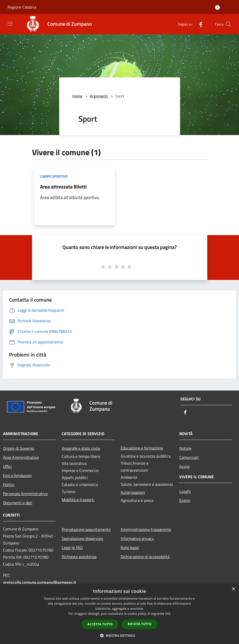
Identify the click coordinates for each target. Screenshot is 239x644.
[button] (120, 635)
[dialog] (119, 614)
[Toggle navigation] (10, 24)
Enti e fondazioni (17, 475)
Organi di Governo (19, 448)
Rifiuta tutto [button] (140, 624)
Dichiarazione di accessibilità (145, 557)
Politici (9, 485)
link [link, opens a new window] (168, 614)
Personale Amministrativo (25, 494)
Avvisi (184, 466)
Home (77, 96)
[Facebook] (199, 24)
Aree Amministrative (21, 457)
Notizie (185, 448)
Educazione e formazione (142, 448)
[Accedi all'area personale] (217, 7)
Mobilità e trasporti (78, 500)
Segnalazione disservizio (82, 538)
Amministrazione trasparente (146, 529)
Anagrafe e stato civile (81, 448)
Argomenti (99, 96)
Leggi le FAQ (72, 548)
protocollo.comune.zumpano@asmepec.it (40, 582)
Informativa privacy (137, 538)
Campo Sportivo (54, 176)
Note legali (130, 548)
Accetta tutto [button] (100, 624)
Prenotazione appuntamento (86, 529)
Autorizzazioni (133, 492)
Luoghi (185, 491)
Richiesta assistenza (79, 557)
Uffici (7, 466)
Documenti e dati (18, 503)
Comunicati (189, 457)
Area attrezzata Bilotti (63, 187)
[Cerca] (228, 24)
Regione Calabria (22, 7)
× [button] (233, 589)
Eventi (185, 500)
